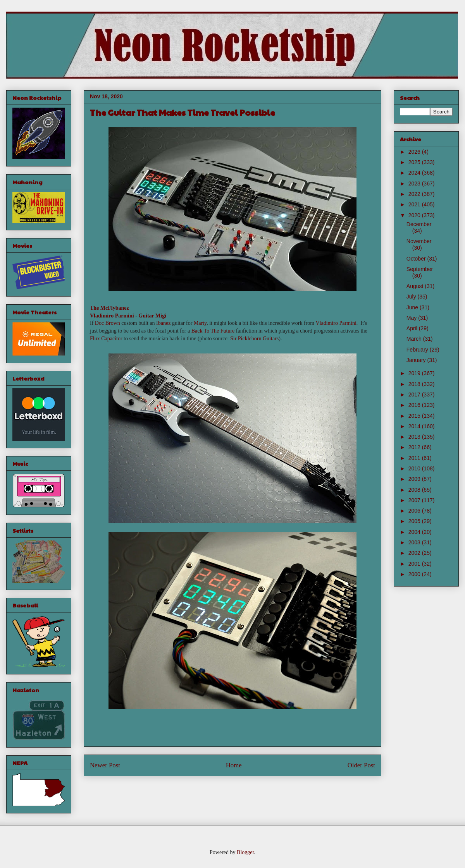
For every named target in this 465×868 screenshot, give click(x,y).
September (420, 269)
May (412, 318)
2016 (415, 405)
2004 (415, 532)
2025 (415, 162)
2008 (415, 490)
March (415, 339)
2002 (415, 553)
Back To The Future (213, 331)
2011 (415, 458)
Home (234, 765)
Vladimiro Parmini (112, 316)
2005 (415, 521)
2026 (415, 152)
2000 (415, 574)
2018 (415, 384)
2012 (415, 447)
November (419, 241)
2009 (415, 479)
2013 (415, 437)
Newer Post (105, 765)
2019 (415, 373)
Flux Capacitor (106, 339)
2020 (415, 215)
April (413, 328)
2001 (415, 564)
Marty (200, 323)
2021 (415, 204)
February (418, 350)
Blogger (245, 852)
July (412, 297)
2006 (415, 511)
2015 (415, 416)
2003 (415, 542)
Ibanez (163, 323)
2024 (415, 173)
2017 (415, 395)
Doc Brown (108, 323)
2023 (415, 184)
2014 (415, 426)
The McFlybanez (109, 308)
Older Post (361, 765)
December (419, 224)
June (413, 307)
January (417, 360)
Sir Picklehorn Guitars (254, 339)
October (417, 259)
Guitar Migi (153, 316)
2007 (415, 500)
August (416, 286)
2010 (415, 468)
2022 (415, 194)
